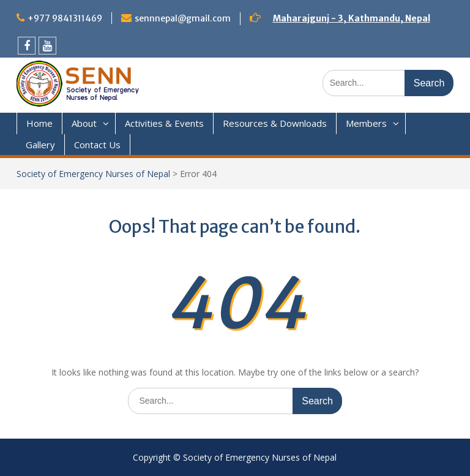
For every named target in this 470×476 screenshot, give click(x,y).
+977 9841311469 (65, 18)
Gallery (40, 145)
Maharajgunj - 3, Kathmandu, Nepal (352, 18)
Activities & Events (164, 123)
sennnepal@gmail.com (183, 18)
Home (39, 123)
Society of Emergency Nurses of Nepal (93, 174)
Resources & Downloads (275, 123)
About (84, 123)
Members (366, 123)
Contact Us (97, 145)
